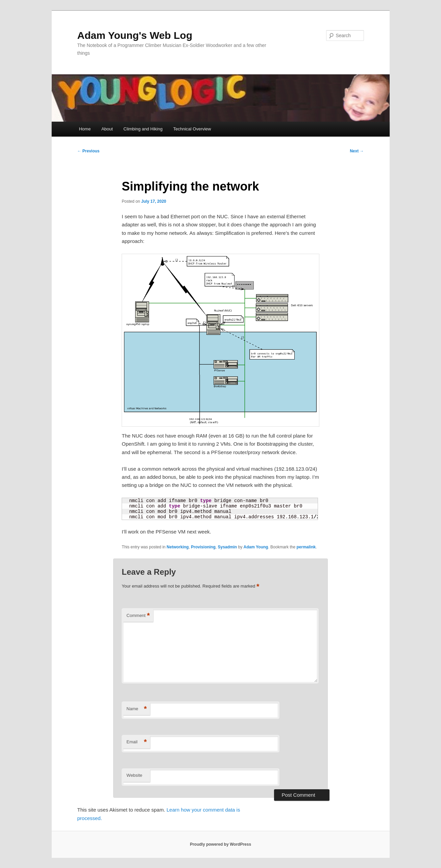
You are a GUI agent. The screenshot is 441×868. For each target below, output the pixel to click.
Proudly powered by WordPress (220, 844)
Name (137, 709)
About (107, 129)
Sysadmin (227, 547)
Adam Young (256, 547)
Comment (138, 616)
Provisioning (203, 547)
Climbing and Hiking (143, 129)
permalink (306, 547)
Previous (89, 151)
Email (137, 742)
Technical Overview (192, 129)
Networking (178, 547)
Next (357, 151)
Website (134, 775)
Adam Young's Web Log (135, 35)
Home (85, 129)
